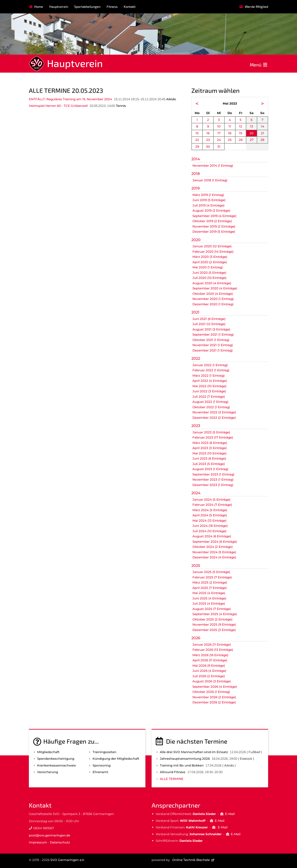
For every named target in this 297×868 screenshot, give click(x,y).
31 (219, 147)
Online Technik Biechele (191, 860)
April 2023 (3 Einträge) (210, 448)
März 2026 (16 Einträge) (210, 655)
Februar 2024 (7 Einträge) (212, 505)
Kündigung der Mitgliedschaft (116, 759)
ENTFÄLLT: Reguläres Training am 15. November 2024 (70, 99)
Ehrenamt (100, 772)
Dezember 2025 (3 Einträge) (214, 630)
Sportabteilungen (87, 6)
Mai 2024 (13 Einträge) (209, 521)
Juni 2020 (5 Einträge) (209, 273)
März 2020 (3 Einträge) (210, 257)
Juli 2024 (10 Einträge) (209, 531)
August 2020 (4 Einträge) (212, 283)
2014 (196, 159)
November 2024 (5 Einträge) (214, 552)
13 (252, 126)
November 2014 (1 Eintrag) (213, 166)
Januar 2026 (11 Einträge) (212, 645)
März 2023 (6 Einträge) (210, 443)
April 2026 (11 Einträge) (210, 660)
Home (39, 6)
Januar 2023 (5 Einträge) (211, 432)
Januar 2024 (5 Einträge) (211, 499)
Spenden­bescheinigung (56, 759)
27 (252, 140)
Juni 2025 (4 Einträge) (209, 598)
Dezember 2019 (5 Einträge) (214, 232)
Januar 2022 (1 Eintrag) (210, 365)
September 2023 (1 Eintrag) (213, 474)
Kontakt (130, 6)
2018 (196, 174)
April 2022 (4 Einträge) (210, 381)
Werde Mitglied (256, 6)
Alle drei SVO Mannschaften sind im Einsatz (194, 752)
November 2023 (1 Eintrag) (213, 479)
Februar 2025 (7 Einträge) (212, 577)
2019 (196, 188)
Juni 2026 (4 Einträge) (209, 671)
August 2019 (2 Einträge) (211, 211)
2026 (196, 638)
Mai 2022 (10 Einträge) (209, 386)
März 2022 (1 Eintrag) (209, 376)
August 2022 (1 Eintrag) (210, 402)
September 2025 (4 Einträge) (215, 614)
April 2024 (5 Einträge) (210, 515)
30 (208, 147)
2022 (196, 359)
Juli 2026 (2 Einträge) (209, 676)
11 (230, 126)
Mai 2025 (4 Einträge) (209, 593)
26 (241, 140)
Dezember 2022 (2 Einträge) (214, 418)
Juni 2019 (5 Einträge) (209, 200)
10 (219, 126)
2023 (196, 426)
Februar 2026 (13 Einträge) (213, 650)
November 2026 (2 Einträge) (214, 697)
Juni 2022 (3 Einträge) (209, 391)
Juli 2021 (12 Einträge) (209, 324)
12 (241, 126)
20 (252, 133)
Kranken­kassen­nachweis (57, 765)
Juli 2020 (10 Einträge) (209, 278)
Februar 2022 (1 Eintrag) (211, 370)
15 (197, 133)
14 (263, 126)
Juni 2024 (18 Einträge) (210, 526)
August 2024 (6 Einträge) (212, 536)
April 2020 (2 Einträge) (210, 262)
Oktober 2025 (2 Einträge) (212, 619)
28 (262, 140)
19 (241, 133)
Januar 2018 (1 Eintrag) (210, 180)
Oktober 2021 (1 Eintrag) (211, 340)
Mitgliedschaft (48, 752)
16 (208, 133)
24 (219, 140)
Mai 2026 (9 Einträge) (209, 666)
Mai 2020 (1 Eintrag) (208, 267)
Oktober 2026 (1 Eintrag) (211, 692)
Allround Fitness (173, 772)
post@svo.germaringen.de (49, 835)
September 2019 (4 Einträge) (214, 216)
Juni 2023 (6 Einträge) (209, 458)
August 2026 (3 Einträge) (212, 681)
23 (208, 140)
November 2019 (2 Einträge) (214, 226)
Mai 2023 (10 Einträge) (209, 453)
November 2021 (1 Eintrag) (213, 345)
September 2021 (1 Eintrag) (213, 334)
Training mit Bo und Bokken (182, 765)
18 (230, 133)
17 (219, 133)
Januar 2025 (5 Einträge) (211, 572)
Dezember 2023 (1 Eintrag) (213, 485)
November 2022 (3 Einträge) (214, 412)
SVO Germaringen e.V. (67, 860)
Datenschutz (60, 842)
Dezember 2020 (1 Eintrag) (213, 304)
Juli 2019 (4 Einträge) (208, 205)
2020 (196, 240)
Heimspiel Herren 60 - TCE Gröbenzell (58, 106)
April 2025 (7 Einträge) (210, 588)
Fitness (112, 6)
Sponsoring (102, 765)
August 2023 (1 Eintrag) (210, 469)
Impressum (38, 842)
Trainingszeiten (104, 752)
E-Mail (230, 814)
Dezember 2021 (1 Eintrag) (213, 350)
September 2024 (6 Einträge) (215, 542)
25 (230, 140)
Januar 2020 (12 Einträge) (212, 246)
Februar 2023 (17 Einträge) (213, 437)
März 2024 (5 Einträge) (210, 510)
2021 (195, 312)
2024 (196, 493)
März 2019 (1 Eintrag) (208, 195)
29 (197, 147)
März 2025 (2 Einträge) (210, 582)
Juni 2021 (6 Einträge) (209, 319)
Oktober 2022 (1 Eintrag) (211, 407)
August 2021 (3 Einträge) (211, 329)
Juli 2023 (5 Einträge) (209, 464)
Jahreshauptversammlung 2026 (185, 759)
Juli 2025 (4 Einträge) (209, 603)
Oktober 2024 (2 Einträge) (213, 547)
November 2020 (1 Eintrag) (213, 299)
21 (262, 133)
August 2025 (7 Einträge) (212, 609)
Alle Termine (172, 779)
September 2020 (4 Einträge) (215, 288)
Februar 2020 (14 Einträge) (213, 252)
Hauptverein (59, 6)
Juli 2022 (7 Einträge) (209, 397)
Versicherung (48, 772)
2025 (196, 566)
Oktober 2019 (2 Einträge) (212, 221)
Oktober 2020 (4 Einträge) (213, 294)
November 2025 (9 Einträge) (214, 624)
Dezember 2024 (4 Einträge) (214, 557)
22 (197, 140)
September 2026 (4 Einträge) (215, 687)
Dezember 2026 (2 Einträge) (214, 702)
